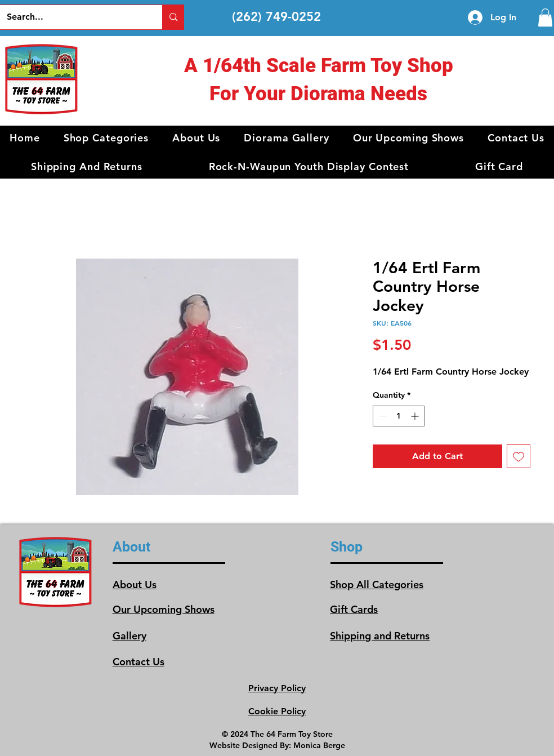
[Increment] (416, 416)
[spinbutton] (399, 416)
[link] (545, 17)
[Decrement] (381, 416)
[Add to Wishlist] (519, 456)
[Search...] (73, 17)
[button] (106, 138)
